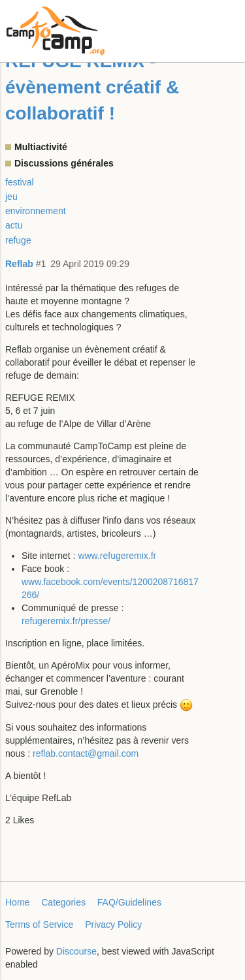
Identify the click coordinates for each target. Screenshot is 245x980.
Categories (63, 902)
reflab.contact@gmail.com (86, 753)
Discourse (76, 951)
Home (17, 902)
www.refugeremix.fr (117, 556)
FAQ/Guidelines (129, 902)
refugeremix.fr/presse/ (66, 621)
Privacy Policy (113, 925)
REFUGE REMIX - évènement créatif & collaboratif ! (92, 87)
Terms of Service (39, 925)
